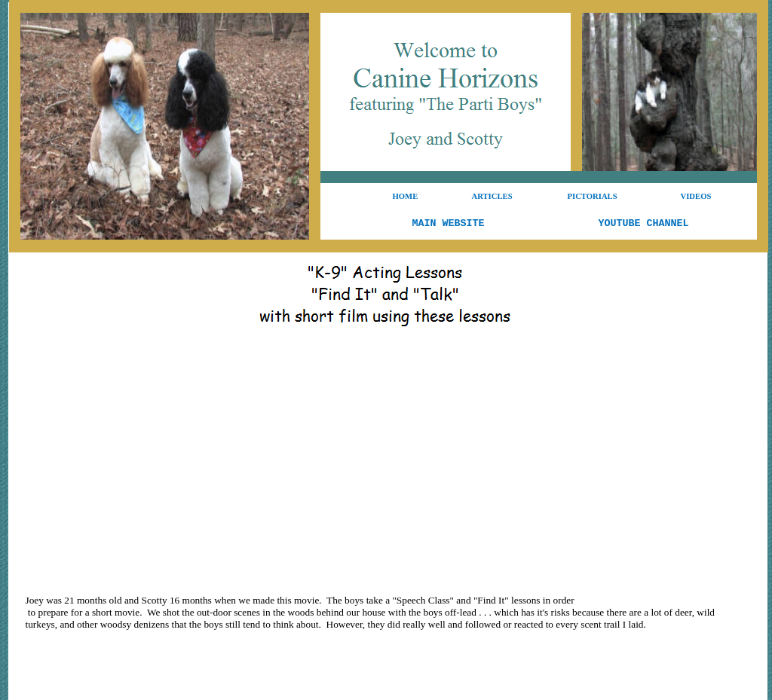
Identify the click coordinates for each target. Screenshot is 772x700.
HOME (406, 196)
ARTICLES (492, 196)
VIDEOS (696, 196)
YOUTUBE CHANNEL (644, 223)
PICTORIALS (593, 196)
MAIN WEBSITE (449, 223)
